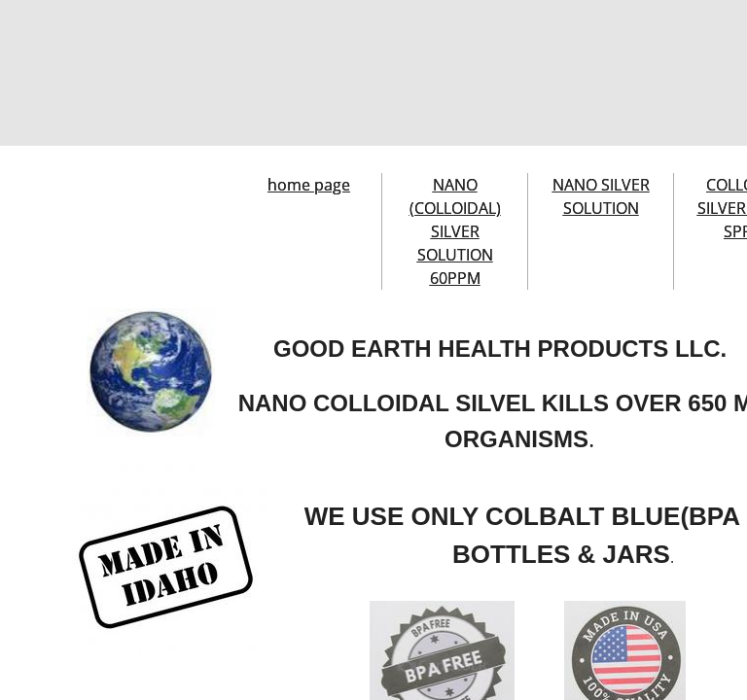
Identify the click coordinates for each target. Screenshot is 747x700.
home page (309, 185)
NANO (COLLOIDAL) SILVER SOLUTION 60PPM (455, 231)
